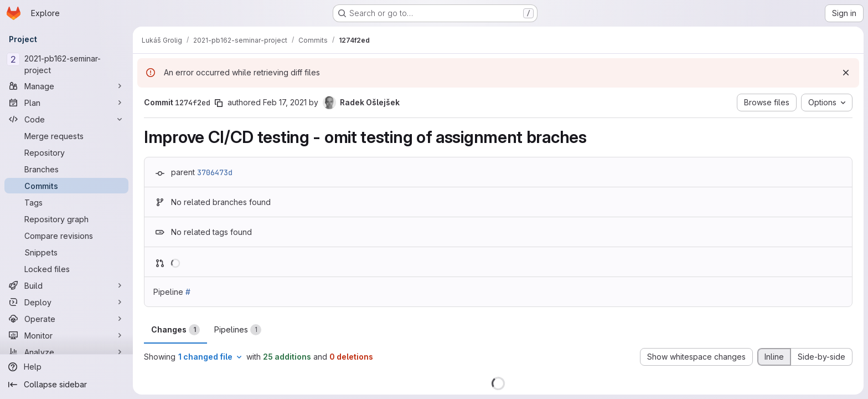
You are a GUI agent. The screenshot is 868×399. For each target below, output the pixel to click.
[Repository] (66, 152)
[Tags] (66, 202)
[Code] (66, 119)
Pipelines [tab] (238, 330)
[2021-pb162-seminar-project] (66, 64)
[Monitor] (66, 335)
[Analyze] (66, 352)
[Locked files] (66, 269)
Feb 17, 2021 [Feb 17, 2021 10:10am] (285, 102)
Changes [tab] (175, 330)
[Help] (66, 367)
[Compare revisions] (66, 236)
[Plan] (66, 103)
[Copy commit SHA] (219, 103)
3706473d (215, 172)
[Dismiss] (846, 73)
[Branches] (66, 169)
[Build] (66, 285)
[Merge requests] (66, 136)
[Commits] (66, 186)
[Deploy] (66, 302)
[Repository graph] (66, 219)
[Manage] (66, 86)
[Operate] (66, 319)
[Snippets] (66, 252)
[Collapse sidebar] (66, 385)
